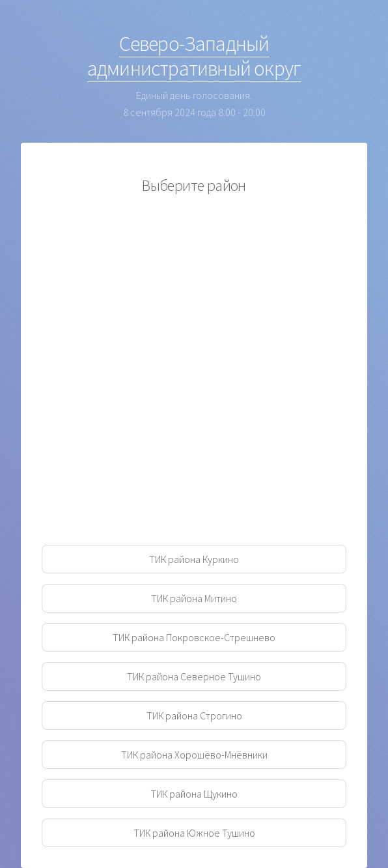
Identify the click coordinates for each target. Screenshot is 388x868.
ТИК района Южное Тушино (194, 833)
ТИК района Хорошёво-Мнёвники (194, 755)
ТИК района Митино (194, 598)
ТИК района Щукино (194, 794)
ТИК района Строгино (194, 716)
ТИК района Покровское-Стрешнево (194, 637)
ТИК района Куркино (194, 559)
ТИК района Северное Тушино (194, 676)
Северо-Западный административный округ (194, 56)
